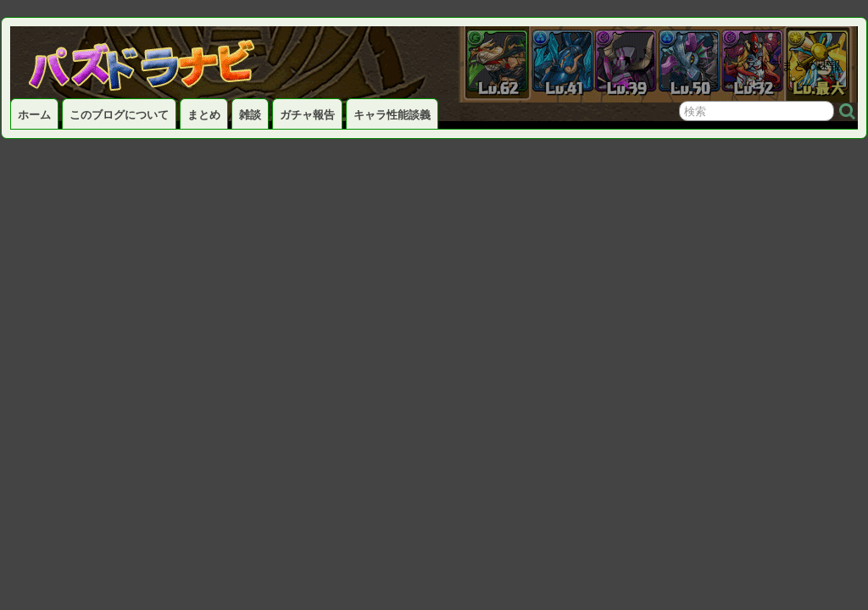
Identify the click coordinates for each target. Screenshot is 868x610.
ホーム (34, 115)
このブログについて (119, 115)
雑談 (250, 115)
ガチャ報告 (307, 115)
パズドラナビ (163, 60)
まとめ (204, 115)
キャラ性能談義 (392, 115)
